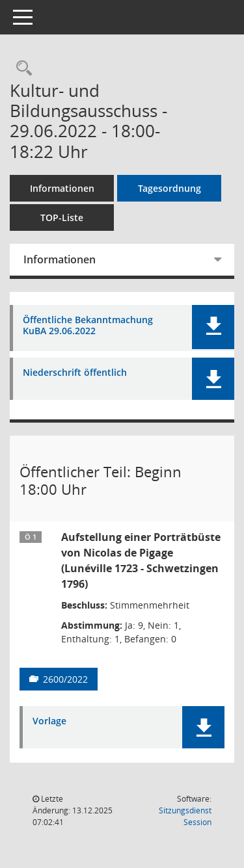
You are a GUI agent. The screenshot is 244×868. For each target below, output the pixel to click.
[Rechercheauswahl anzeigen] (21, 69)
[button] (213, 327)
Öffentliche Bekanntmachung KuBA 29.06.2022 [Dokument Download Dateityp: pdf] (88, 326)
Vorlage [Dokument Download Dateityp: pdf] (49, 721)
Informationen (62, 188)
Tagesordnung (169, 188)
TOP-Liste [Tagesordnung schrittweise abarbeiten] (62, 217)
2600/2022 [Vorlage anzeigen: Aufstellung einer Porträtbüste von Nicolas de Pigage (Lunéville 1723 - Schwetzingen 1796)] (65, 679)
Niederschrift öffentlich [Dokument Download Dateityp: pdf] (75, 373)
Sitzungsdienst (185, 816)
